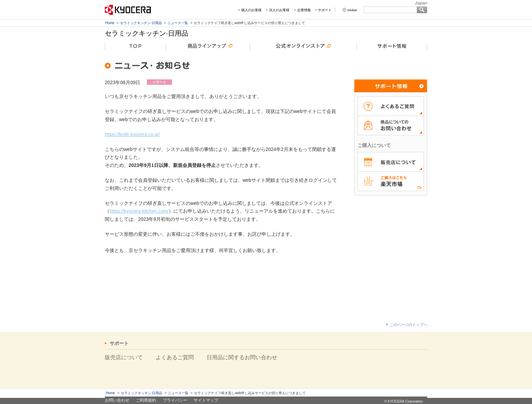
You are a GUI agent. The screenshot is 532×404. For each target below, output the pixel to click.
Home (110, 23)
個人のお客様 (251, 10)
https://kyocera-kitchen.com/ (139, 211)
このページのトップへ (408, 325)
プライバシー (175, 400)
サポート (325, 10)
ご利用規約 (146, 400)
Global (352, 10)
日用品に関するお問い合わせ (242, 357)
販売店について (124, 357)
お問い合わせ (117, 400)
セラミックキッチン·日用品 (141, 23)
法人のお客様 (279, 10)
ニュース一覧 (178, 23)
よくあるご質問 (175, 357)
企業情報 (304, 10)
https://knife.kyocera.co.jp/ (132, 134)
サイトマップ (206, 400)
